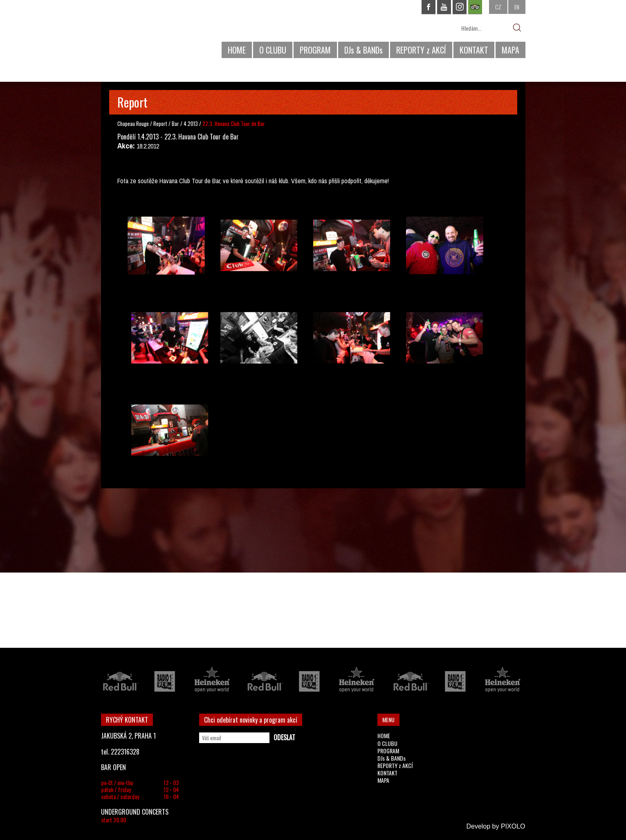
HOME (237, 50)
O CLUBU (273, 50)
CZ (498, 7)
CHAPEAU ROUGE (146, 32)
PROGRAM (315, 50)
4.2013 (191, 124)
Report (160, 124)
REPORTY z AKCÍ (421, 50)
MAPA (510, 50)
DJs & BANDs (363, 50)
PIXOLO (513, 826)
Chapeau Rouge (133, 124)
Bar (176, 124)
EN (517, 7)
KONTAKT (474, 50)
